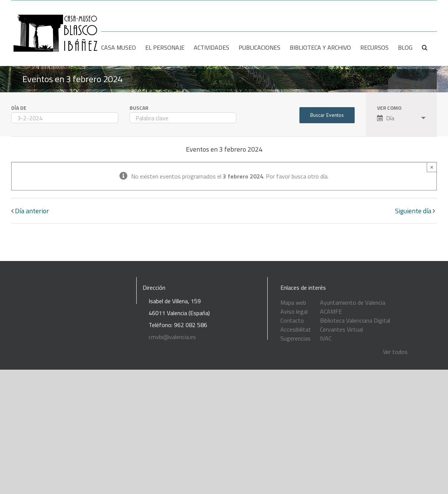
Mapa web (293, 302)
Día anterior (32, 211)
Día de (19, 108)
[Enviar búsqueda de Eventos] (327, 115)
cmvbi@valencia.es (172, 337)
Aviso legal (294, 311)
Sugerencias (295, 338)
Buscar (139, 108)
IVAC (326, 338)
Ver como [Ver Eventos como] (389, 108)
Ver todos (395, 352)
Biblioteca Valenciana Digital (355, 320)
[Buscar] (425, 47)
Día (386, 118)
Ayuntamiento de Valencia (353, 302)
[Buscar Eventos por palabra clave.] (183, 118)
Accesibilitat (296, 329)
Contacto (292, 320)
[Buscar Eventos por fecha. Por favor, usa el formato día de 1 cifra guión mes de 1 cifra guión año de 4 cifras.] (65, 118)
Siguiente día (413, 211)
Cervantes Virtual (341, 329)
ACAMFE (331, 311)
